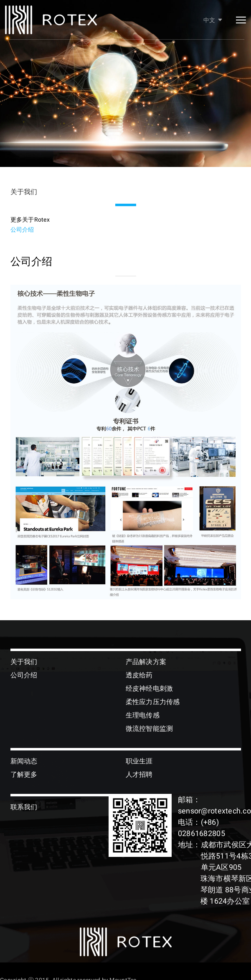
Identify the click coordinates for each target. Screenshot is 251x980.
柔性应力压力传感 (153, 702)
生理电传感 (143, 715)
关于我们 (24, 662)
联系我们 (24, 807)
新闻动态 (24, 761)
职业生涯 (139, 761)
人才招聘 (139, 774)
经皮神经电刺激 (150, 688)
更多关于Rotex (30, 220)
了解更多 (24, 774)
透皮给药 (139, 675)
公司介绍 (22, 230)
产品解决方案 (146, 662)
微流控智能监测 (150, 729)
